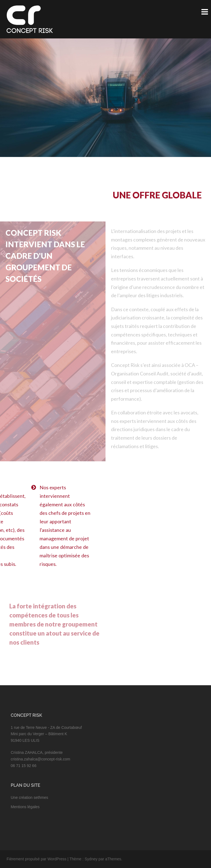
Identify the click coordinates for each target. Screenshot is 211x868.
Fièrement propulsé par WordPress (37, 859)
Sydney (91, 859)
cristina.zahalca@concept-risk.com (41, 759)
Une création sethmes (29, 797)
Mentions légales (25, 807)
